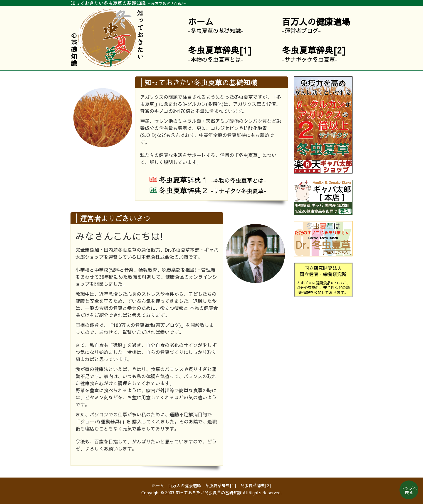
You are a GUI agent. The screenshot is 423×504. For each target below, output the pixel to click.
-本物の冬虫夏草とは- (220, 54)
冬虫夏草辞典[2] (256, 485)
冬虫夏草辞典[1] (221, 485)
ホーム (158, 485)
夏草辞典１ (213, 180)
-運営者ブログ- (316, 25)
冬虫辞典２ (213, 190)
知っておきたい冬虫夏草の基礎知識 (209, 493)
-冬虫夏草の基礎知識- (216, 25)
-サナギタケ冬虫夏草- (314, 54)
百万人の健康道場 (184, 485)
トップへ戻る (409, 490)
